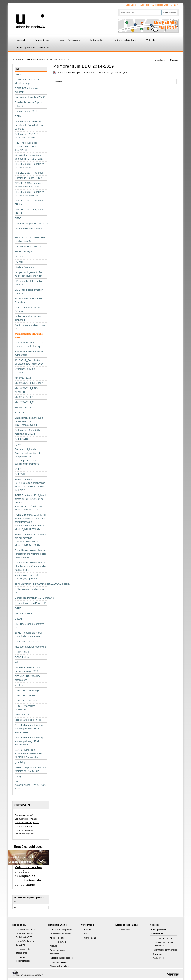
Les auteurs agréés (24, 830)
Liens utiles (131, 5)
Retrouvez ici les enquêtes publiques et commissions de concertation (28, 876)
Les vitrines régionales (25, 834)
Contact (174, 5)
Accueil (21, 40)
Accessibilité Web (160, 5)
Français (174, 60)
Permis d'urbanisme (69, 40)
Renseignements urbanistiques (34, 47)
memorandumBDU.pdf (67, 73)
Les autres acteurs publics (27, 823)
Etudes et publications (125, 40)
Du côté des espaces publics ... (29, 899)
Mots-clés (151, 40)
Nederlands (160, 60)
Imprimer (59, 82)
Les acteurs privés (23, 826)
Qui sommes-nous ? (24, 815)
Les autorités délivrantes (26, 819)
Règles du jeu (42, 40)
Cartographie (96, 40)
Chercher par (119, 10)
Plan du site (144, 5)
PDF (36, 59)
